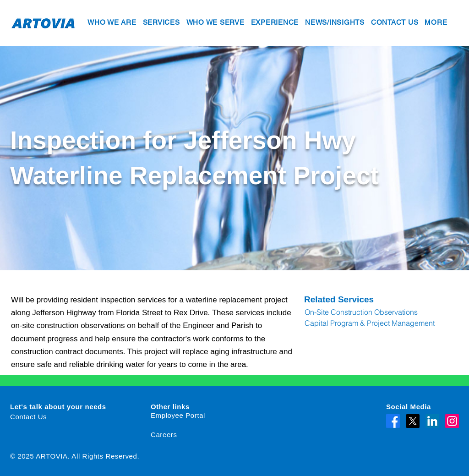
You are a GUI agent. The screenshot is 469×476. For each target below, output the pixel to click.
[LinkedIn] (432, 421)
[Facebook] (393, 421)
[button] (112, 23)
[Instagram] (452, 421)
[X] (413, 421)
